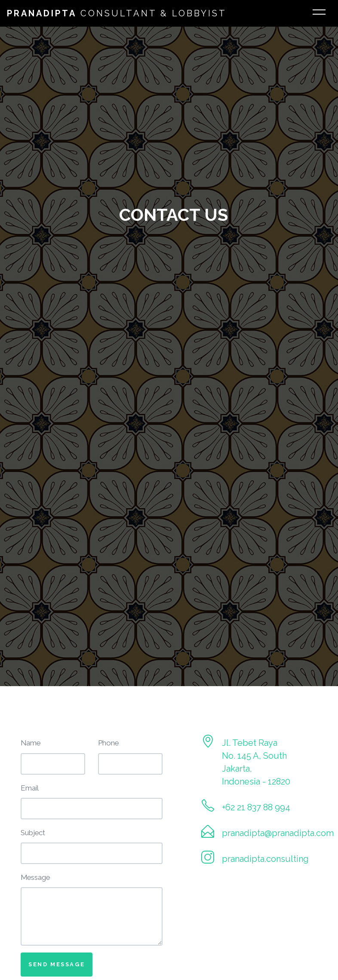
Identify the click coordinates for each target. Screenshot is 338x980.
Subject (33, 833)
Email (30, 788)
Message (35, 877)
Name (31, 743)
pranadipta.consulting (265, 859)
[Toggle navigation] (319, 13)
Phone (108, 743)
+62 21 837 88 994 (256, 807)
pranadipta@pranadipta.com (278, 833)
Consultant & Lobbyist (117, 13)
